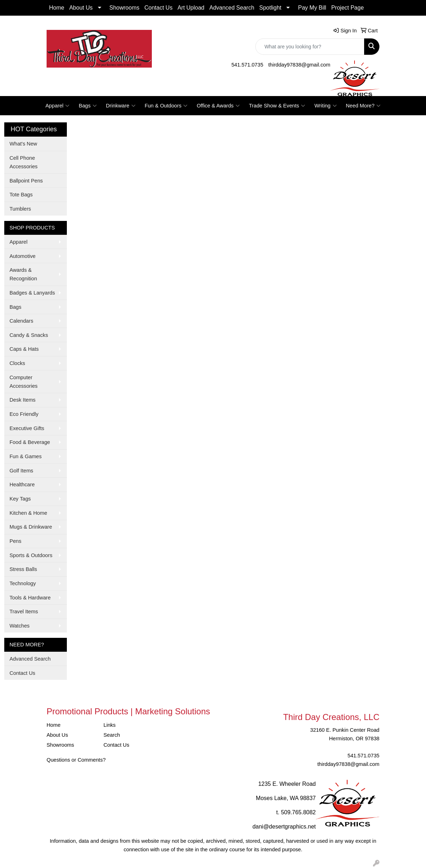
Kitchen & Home (28, 513)
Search (112, 735)
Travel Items (24, 612)
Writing (325, 106)
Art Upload (191, 8)
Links (110, 725)
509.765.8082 (298, 812)
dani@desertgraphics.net (284, 827)
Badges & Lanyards (32, 293)
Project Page (347, 8)
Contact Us (158, 8)
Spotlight (270, 8)
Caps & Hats (24, 349)
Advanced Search (232, 8)
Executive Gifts (27, 428)
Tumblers (20, 209)
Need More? (363, 106)
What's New (23, 144)
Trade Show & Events (277, 106)
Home (57, 8)
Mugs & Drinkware (31, 527)
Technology (23, 583)
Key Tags (20, 499)
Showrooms (124, 8)
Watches (20, 626)
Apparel (58, 106)
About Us (81, 8)
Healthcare (22, 485)
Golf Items (22, 471)
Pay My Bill (312, 8)
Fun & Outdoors (166, 106)
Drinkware (121, 106)
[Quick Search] (310, 47)
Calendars (22, 321)
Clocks (17, 363)
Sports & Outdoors (31, 555)
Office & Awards (218, 106)
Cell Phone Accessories (24, 162)
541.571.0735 (247, 65)
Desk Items (23, 400)
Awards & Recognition (23, 274)
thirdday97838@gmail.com (299, 65)
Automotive (23, 256)
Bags (87, 106)
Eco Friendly (24, 414)
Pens (15, 541)
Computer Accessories (24, 382)
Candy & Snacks (29, 335)
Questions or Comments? (76, 760)
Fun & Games (26, 456)
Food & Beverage (30, 442)
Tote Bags (21, 195)
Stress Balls (23, 569)
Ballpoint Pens (26, 181)
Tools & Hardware (30, 598)
